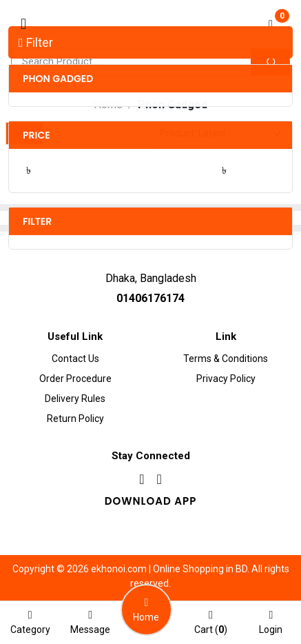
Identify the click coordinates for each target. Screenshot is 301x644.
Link (226, 336)
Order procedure (75, 379)
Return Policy (75, 419)
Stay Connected (151, 456)
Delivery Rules (75, 399)
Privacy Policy (226, 379)
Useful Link (75, 336)
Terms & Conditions (226, 359)
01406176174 (150, 298)
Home (108, 104)
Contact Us (75, 359)
